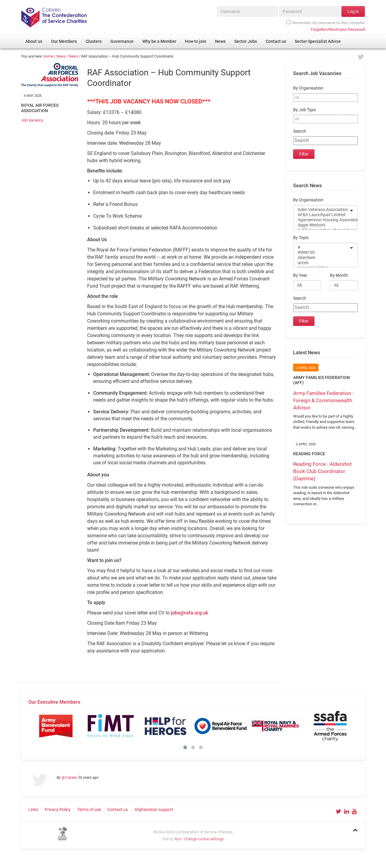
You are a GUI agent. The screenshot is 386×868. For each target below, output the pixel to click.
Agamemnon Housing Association (321, 220)
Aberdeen (321, 258)
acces (321, 263)
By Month (339, 275)
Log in (353, 11)
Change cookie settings (204, 839)
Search (300, 131)
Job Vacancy (32, 120)
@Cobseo (69, 778)
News (61, 56)
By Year (300, 275)
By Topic (301, 238)
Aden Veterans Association (321, 210)
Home (48, 56)
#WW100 (321, 253)
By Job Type (304, 110)
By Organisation (308, 88)
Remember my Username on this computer (326, 23)
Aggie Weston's (321, 225)
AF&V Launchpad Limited (321, 215)
